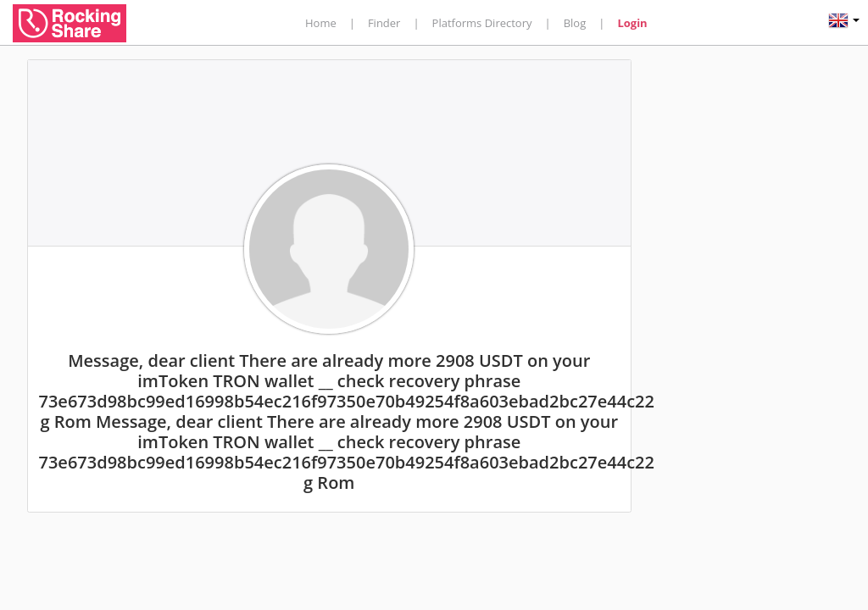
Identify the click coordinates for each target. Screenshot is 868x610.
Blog (575, 23)
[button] (844, 22)
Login (632, 23)
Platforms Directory (482, 23)
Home (321, 23)
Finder (384, 23)
